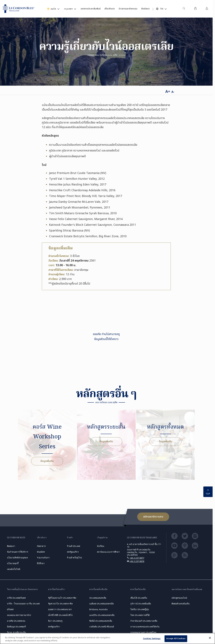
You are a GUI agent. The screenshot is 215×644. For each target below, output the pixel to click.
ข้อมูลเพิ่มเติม (47, 461)
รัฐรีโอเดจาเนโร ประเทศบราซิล (62, 598)
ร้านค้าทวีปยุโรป (74, 558)
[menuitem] (184, 9)
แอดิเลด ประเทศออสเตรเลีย (102, 604)
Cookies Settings (152, 639)
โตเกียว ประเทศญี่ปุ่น (140, 609)
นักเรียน (101, 546)
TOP (208, 491)
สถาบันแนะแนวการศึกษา (108, 552)
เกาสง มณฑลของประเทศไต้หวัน (145, 627)
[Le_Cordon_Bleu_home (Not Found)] (19, 9)
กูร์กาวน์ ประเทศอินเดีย (141, 604)
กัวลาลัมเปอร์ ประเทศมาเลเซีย (144, 621)
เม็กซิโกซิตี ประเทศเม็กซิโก (60, 615)
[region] (107, 638)
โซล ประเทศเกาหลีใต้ (140, 615)
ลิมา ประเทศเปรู (55, 621)
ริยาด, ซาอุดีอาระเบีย (16, 632)
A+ (168, 91)
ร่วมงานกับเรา (43, 558)
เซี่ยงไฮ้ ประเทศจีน (139, 598)
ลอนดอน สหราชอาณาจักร (19, 615)
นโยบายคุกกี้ (13, 563)
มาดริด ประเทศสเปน (16, 621)
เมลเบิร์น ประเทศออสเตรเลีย (102, 615)
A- (173, 92)
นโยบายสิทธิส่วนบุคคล (17, 558)
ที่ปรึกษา (41, 563)
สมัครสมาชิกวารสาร (153, 517)
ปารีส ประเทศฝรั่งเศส (16, 598)
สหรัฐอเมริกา (54, 627)
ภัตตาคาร (41, 546)
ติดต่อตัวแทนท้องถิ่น (181, 604)
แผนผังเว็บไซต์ (14, 569)
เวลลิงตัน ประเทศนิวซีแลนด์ (102, 627)
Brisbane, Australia (98, 609)
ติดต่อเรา (11, 546)
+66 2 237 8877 (137, 558)
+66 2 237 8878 (137, 561)
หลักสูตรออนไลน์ (179, 598)
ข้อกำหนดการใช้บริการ (18, 552)
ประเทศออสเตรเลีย (98, 598)
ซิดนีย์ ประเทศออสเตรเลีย (101, 621)
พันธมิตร (41, 552)
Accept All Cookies (176, 639)
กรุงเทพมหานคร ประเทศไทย (143, 632)
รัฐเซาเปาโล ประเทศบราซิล (60, 604)
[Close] (210, 638)
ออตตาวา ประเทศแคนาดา (60, 609)
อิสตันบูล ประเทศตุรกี (16, 627)
